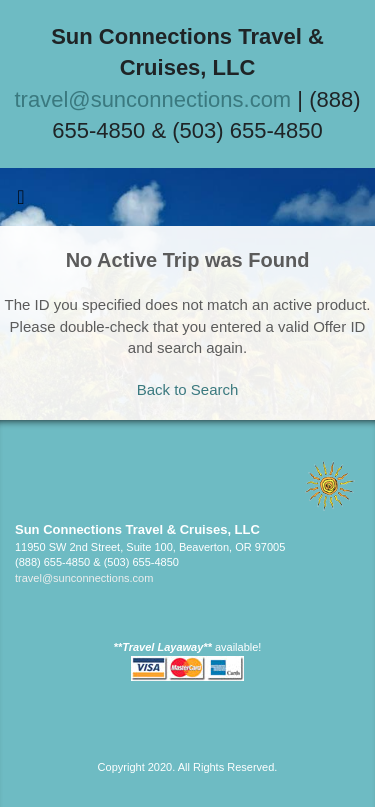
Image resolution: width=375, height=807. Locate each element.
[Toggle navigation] (21, 202)
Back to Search (188, 389)
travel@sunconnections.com (153, 99)
